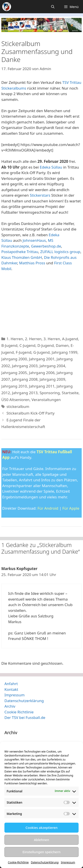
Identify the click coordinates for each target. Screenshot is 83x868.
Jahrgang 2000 (14, 359)
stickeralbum (18, 406)
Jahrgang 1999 (65, 352)
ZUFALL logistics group (60, 252)
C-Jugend (27, 345)
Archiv (10, 706)
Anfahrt (11, 684)
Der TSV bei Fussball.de (25, 717)
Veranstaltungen (46, 400)
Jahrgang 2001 (42, 359)
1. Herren (15, 339)
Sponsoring (50, 393)
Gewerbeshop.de (46, 246)
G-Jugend (42, 352)
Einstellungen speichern (42, 852)
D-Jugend (46, 345)
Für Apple (71, 508)
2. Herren (33, 339)
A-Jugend (70, 339)
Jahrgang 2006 (42, 373)
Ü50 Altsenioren (15, 400)
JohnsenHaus (34, 240)
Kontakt (11, 689)
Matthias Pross (32, 263)
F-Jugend (23, 352)
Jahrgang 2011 (42, 386)
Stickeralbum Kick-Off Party (30, 413)
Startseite (70, 393)
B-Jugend (9, 345)
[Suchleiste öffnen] (53, 7)
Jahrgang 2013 (25, 393)
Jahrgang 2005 (14, 373)
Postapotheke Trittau (20, 252)
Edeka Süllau (51, 167)
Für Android (48, 508)
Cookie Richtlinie (19, 712)
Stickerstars (40, 195)
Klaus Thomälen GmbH (22, 257)
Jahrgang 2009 (52, 379)
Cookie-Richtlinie (18, 862)
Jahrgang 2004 (52, 366)
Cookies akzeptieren (41, 828)
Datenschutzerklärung (45, 862)
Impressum (68, 862)
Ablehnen (41, 840)
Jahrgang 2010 (14, 386)
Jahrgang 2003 (25, 366)
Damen (62, 345)
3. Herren (52, 339)
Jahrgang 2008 (25, 379)
